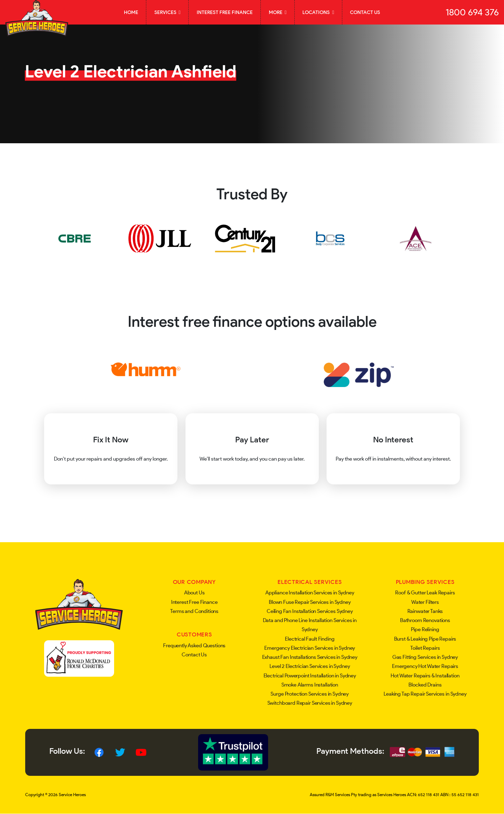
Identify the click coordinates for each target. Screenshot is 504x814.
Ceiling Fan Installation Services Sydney (310, 611)
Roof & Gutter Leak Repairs (425, 593)
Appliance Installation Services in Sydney (310, 593)
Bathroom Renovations (425, 620)
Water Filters (425, 602)
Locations (318, 12)
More (278, 12)
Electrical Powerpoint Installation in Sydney (310, 676)
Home (131, 12)
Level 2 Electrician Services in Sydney (310, 666)
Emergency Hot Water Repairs (425, 666)
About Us (194, 593)
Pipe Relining (425, 629)
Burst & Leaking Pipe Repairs (425, 639)
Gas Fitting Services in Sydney (425, 657)
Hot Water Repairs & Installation (425, 676)
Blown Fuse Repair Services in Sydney (310, 602)
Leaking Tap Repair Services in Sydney (425, 694)
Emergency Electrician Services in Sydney (310, 648)
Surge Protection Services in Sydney (310, 694)
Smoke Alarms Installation (310, 685)
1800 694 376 (472, 12)
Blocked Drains (425, 685)
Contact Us (365, 12)
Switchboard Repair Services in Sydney (310, 703)
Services (167, 12)
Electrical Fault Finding (310, 639)
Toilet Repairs (425, 648)
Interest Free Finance (225, 12)
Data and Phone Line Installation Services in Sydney (310, 625)
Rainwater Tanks (425, 611)
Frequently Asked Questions (194, 646)
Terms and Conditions (194, 611)
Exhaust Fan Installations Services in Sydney (310, 657)
